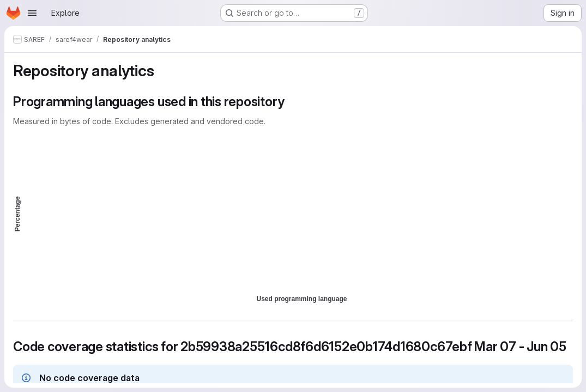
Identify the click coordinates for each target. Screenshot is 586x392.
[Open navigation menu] (32, 13)
